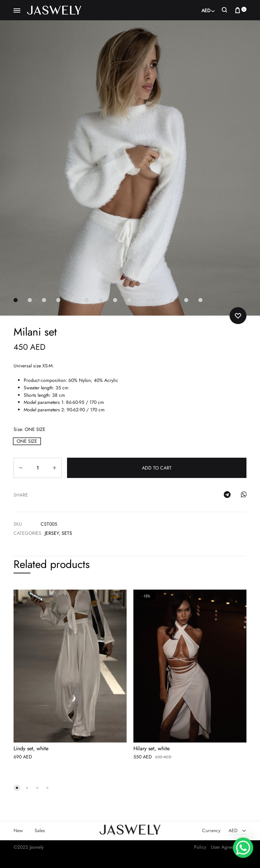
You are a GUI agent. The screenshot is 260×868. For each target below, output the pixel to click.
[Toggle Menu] (17, 11)
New (18, 831)
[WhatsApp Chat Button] (243, 848)
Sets (67, 533)
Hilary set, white (151, 749)
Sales (40, 831)
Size (29, 429)
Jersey (52, 533)
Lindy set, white (31, 749)
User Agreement (227, 847)
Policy (200, 847)
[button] (27, 441)
